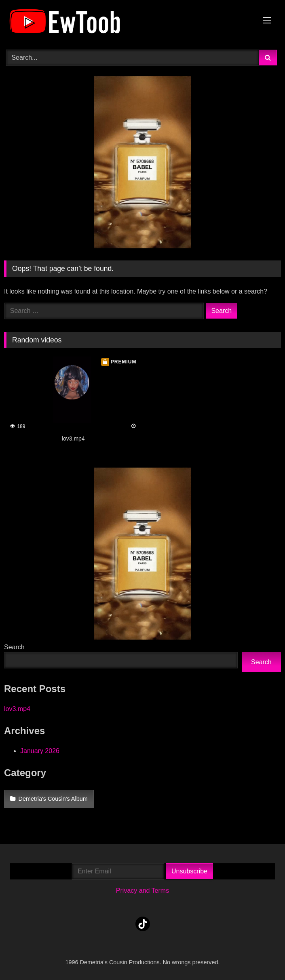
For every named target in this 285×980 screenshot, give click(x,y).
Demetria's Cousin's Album (53, 799)
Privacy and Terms (142, 891)
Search (14, 647)
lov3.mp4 (17, 709)
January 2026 (40, 751)
